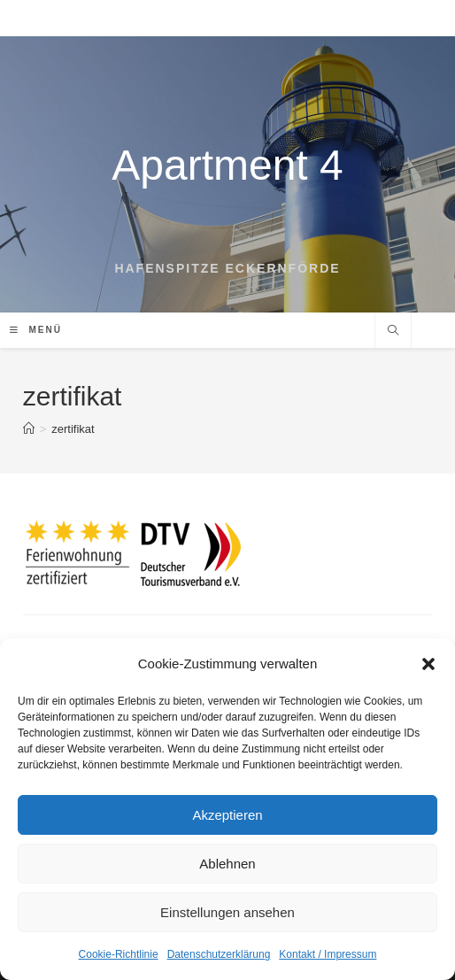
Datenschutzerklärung (219, 954)
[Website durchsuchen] (393, 332)
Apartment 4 (227, 165)
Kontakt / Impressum (328, 954)
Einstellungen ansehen (227, 912)
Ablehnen (227, 864)
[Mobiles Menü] (36, 330)
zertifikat (73, 429)
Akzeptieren (227, 815)
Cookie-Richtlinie (119, 954)
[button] (428, 664)
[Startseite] (29, 429)
